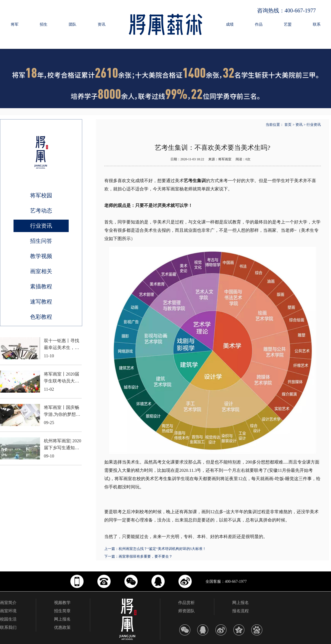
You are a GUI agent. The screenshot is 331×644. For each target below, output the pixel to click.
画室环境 (8, 611)
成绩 (230, 24)
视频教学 (62, 603)
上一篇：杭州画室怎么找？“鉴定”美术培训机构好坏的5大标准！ (155, 549)
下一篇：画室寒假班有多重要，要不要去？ (138, 556)
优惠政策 (62, 627)
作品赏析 (186, 603)
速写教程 (41, 302)
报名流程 (241, 611)
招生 (44, 24)
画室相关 (41, 271)
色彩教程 (41, 317)
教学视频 (41, 256)
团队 (73, 24)
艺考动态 (41, 211)
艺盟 (288, 24)
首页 (288, 125)
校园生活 (8, 619)
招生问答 (41, 241)
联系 (317, 24)
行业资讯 (41, 226)
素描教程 (41, 286)
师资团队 (186, 611)
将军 (15, 24)
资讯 (102, 24)
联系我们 (8, 627)
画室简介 (8, 603)
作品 (259, 24)
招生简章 (62, 611)
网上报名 (62, 619)
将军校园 (41, 195)
